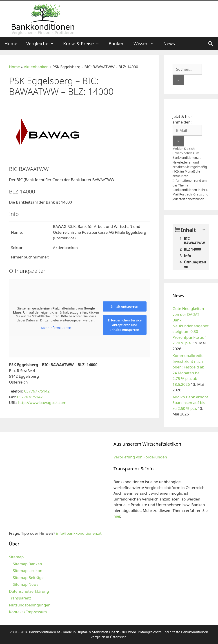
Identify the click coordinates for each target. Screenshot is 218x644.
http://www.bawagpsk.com (42, 403)
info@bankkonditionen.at (79, 533)
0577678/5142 (30, 397)
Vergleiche (42, 44)
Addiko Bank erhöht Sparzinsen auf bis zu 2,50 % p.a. (190, 403)
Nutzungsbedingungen (30, 605)
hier (117, 516)
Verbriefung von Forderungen (140, 457)
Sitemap (16, 557)
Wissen (146, 44)
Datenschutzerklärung (29, 591)
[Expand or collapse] (204, 230)
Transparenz (20, 598)
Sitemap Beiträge (28, 578)
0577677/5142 (37, 391)
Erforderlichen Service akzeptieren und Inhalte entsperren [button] (125, 325)
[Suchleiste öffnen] (211, 44)
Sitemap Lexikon (28, 571)
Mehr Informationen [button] (56, 328)
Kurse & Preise (84, 44)
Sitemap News (26, 584)
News (169, 44)
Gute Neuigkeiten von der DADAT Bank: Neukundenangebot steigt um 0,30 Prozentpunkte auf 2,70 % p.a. (191, 326)
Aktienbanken (36, 67)
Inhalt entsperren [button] (125, 306)
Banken (117, 44)
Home (11, 44)
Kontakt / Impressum (28, 612)
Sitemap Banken (27, 564)
